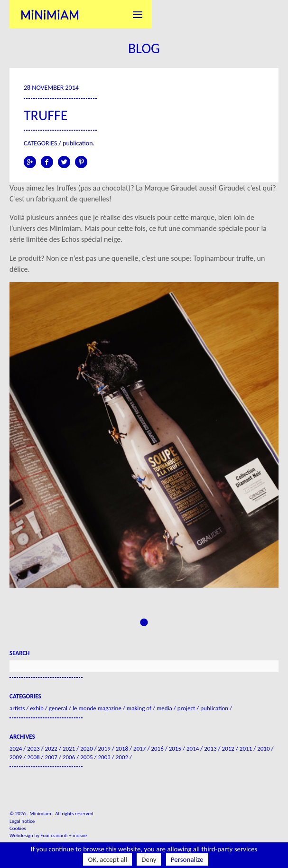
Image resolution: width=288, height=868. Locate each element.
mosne (80, 835)
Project (186, 708)
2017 (139, 749)
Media (164, 708)
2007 (51, 757)
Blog (144, 48)
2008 (33, 757)
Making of (139, 708)
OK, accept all (107, 859)
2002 (122, 757)
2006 (69, 757)
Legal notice (22, 821)
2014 (193, 749)
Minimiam (50, 14)
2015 (175, 749)
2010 (263, 749)
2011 (246, 749)
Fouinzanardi (54, 835)
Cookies (18, 828)
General (58, 708)
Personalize (187, 859)
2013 (210, 749)
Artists (17, 708)
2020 (86, 749)
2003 (104, 757)
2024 (16, 749)
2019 (104, 749)
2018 (122, 749)
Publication (78, 143)
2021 (69, 749)
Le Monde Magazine (97, 708)
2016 (157, 749)
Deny (149, 859)
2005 (86, 757)
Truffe (46, 115)
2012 (228, 749)
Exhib (37, 708)
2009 (16, 757)
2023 (33, 749)
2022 (51, 749)
